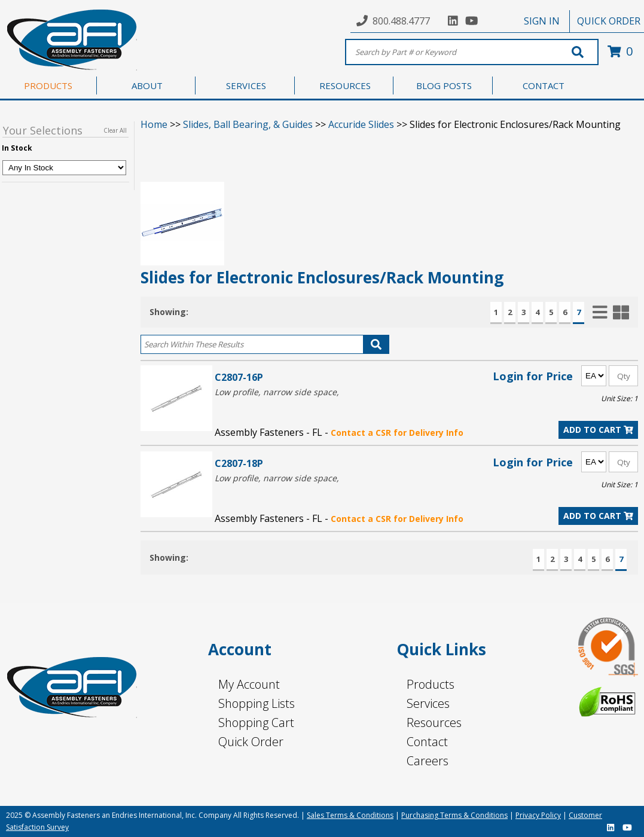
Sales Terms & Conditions (350, 815)
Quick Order (251, 742)
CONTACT (544, 85)
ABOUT (147, 85)
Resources (434, 723)
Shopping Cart (256, 723)
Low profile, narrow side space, (277, 392)
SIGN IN (542, 21)
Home (154, 124)
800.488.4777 (401, 21)
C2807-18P (239, 463)
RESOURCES (345, 85)
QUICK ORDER (609, 21)
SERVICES (246, 85)
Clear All (115, 130)
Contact (427, 742)
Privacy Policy (538, 815)
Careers (428, 761)
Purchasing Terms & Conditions (454, 815)
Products (431, 684)
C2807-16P (239, 377)
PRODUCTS (48, 85)
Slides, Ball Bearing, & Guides (248, 124)
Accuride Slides (361, 124)
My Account (249, 684)
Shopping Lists (257, 703)
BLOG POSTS (444, 85)
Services (428, 703)
